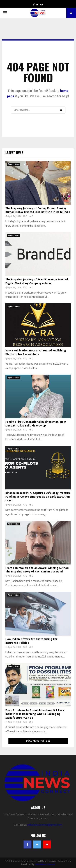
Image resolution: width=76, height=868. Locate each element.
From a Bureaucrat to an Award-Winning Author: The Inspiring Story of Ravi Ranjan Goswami (37, 570)
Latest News (14, 152)
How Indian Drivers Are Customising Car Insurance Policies (31, 641)
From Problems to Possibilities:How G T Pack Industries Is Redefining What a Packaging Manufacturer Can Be (35, 714)
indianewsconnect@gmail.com (45, 825)
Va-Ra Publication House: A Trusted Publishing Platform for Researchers (36, 353)
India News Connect (45, 864)
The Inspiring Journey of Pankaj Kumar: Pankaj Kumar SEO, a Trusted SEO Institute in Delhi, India (38, 210)
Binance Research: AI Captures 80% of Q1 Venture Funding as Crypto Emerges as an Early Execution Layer (38, 497)
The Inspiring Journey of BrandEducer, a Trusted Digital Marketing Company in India (37, 281)
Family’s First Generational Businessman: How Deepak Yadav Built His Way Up (36, 424)
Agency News (14, 164)
